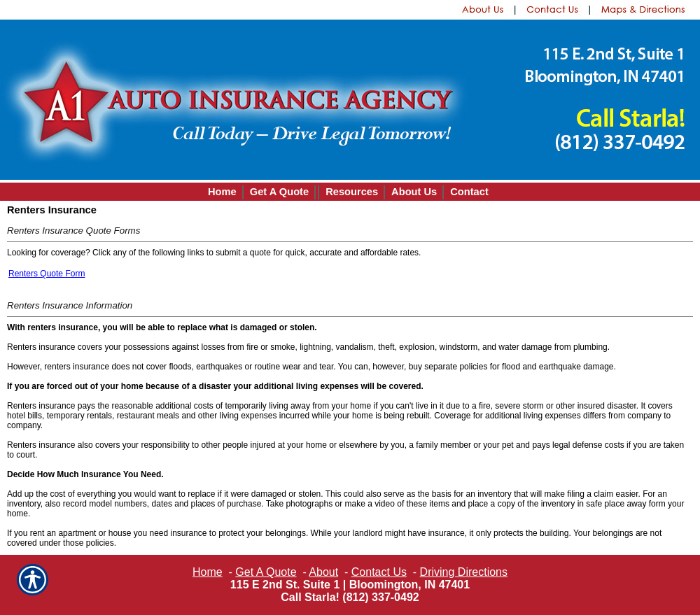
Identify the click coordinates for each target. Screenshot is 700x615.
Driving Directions (464, 572)
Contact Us (379, 572)
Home (208, 572)
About (323, 572)
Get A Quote (266, 572)
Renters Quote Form (47, 274)
